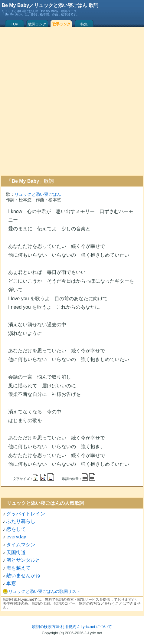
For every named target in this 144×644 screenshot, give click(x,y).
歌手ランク (61, 24)
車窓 (11, 583)
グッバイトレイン (26, 514)
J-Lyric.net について (95, 627)
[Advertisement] (71, 101)
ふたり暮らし (21, 521)
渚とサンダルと (23, 560)
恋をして (16, 529)
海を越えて (18, 568)
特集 (84, 24)
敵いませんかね (23, 575)
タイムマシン (21, 545)
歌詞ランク (37, 24)
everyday (16, 537)
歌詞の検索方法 (46, 627)
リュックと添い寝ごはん (38, 194)
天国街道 (16, 552)
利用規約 (68, 627)
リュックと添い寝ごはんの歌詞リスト (44, 591)
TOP (15, 24)
